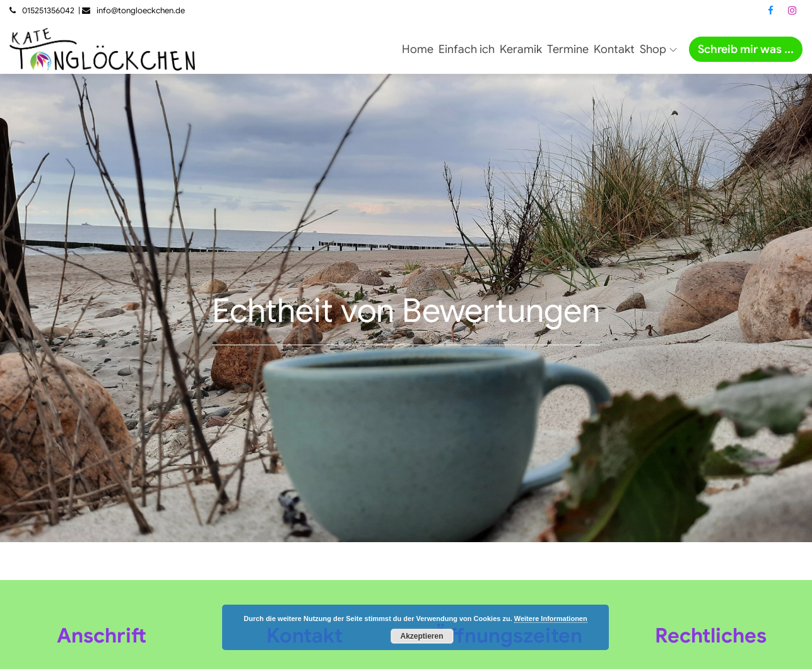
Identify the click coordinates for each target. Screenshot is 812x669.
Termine (568, 49)
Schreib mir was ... (746, 49)
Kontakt (614, 49)
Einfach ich (467, 49)
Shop (658, 49)
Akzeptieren (421, 636)
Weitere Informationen (551, 619)
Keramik (521, 49)
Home (418, 49)
